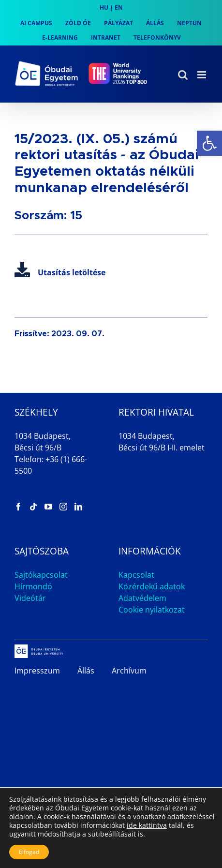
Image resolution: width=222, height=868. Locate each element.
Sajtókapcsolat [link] (41, 575)
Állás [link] (86, 671)
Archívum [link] (129, 671)
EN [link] (119, 7)
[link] (209, 143)
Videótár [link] (30, 598)
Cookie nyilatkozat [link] (152, 610)
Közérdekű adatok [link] (152, 586)
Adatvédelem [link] (142, 598)
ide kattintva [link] (147, 825)
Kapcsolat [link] (136, 575)
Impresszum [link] (37, 671)
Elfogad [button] (29, 852)
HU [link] (104, 7)
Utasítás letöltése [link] (60, 272)
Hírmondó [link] (33, 586)
